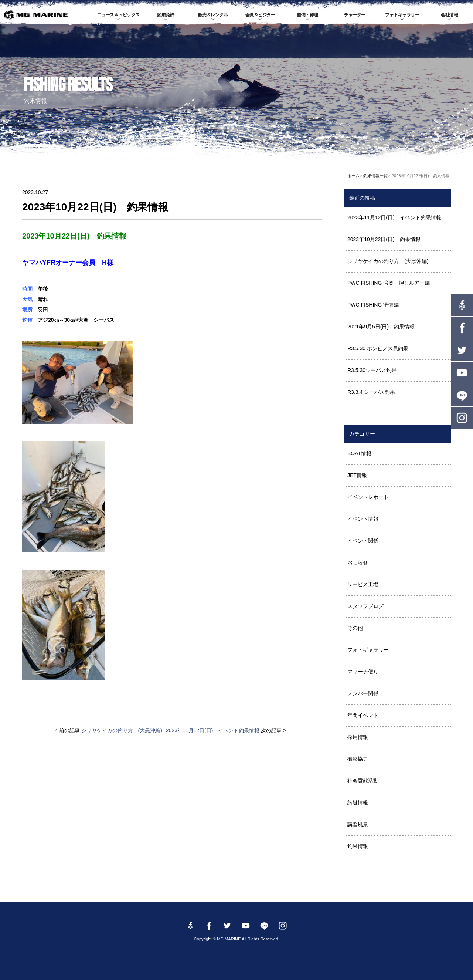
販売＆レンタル (213, 15)
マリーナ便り (363, 672)
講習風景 (358, 824)
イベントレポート (368, 497)
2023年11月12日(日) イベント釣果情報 (213, 730)
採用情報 (358, 737)
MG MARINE (35, 15)
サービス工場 (363, 584)
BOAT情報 (359, 453)
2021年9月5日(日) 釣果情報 (381, 327)
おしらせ (358, 562)
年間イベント (363, 715)
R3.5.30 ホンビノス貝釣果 (378, 348)
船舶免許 (166, 15)
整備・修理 (307, 15)
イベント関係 (363, 541)
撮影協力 (358, 759)
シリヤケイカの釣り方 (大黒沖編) (122, 730)
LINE (462, 395)
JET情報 (357, 475)
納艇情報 (358, 802)
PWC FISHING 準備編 (373, 305)
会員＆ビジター (260, 15)
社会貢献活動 (363, 781)
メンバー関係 (363, 693)
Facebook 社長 (462, 305)
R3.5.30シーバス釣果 (372, 370)
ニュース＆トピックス (118, 15)
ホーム (353, 176)
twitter (462, 350)
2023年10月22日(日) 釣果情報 (384, 239)
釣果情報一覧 (375, 176)
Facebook (462, 328)
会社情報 (449, 15)
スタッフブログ (365, 606)
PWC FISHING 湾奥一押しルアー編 (389, 283)
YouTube (462, 373)
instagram (462, 418)
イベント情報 (363, 519)
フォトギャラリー (402, 15)
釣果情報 (358, 846)
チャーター (355, 15)
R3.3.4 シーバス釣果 (371, 392)
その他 (355, 628)
